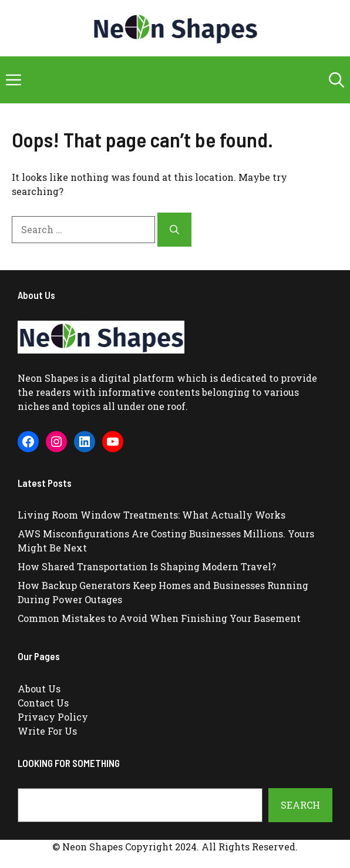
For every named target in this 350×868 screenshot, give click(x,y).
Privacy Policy (53, 717)
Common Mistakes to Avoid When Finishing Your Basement (159, 618)
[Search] (174, 230)
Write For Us (47, 731)
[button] (336, 80)
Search (300, 805)
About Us (39, 689)
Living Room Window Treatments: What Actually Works (152, 515)
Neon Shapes (48, 378)
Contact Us (43, 703)
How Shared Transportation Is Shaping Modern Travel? (147, 566)
